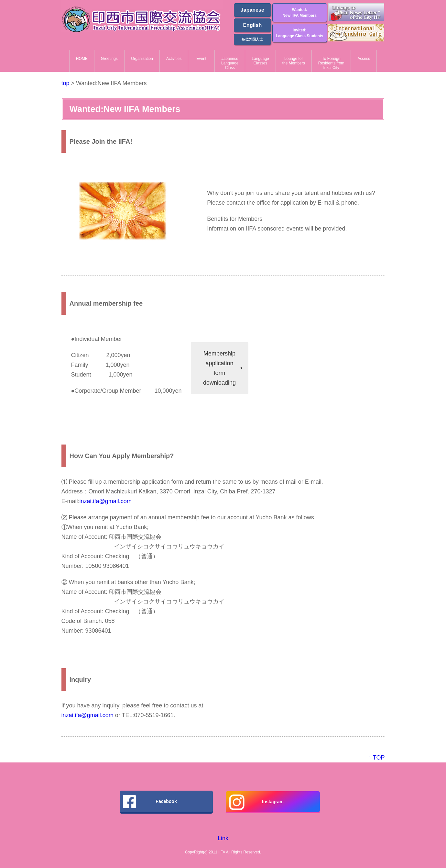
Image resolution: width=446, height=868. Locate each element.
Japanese (252, 10)
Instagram (256, 802)
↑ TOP (376, 758)
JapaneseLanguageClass (230, 63)
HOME (82, 59)
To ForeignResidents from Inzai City (331, 63)
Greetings (109, 59)
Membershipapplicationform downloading (219, 368)
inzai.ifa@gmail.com (106, 501)
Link (223, 838)
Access (364, 59)
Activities (174, 59)
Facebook (150, 802)
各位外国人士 (252, 39)
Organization (142, 59)
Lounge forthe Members (294, 61)
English (252, 25)
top (65, 83)
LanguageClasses (260, 61)
